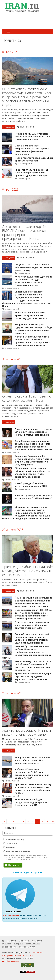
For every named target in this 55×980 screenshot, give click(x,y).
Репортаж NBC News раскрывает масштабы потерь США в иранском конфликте (33, 760)
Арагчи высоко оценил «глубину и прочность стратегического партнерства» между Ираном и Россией (33, 789)
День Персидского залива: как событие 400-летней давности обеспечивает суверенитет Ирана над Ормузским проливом (33, 445)
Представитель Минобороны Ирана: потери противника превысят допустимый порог (31, 173)
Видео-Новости (9, 947)
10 (47, 821)
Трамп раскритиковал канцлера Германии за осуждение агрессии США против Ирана (33, 676)
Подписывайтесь (11, 915)
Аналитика (37, 941)
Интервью (19, 944)
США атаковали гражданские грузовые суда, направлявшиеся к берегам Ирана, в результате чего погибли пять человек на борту (27, 97)
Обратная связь (11, 961)
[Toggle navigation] (8, 32)
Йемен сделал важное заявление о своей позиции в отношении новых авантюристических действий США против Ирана (34, 602)
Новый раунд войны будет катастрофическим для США (31, 485)
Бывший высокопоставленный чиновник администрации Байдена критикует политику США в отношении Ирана (32, 638)
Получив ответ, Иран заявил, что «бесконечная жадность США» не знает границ (34, 267)
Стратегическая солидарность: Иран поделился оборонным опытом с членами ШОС (32, 625)
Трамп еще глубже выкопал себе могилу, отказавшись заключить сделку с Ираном (27, 571)
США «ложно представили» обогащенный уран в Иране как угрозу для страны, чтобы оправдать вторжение (32, 472)
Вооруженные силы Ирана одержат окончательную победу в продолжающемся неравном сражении (33, 329)
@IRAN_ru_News (13, 911)
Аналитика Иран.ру (14, 839)
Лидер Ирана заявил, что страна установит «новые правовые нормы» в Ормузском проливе (33, 432)
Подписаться (13, 865)
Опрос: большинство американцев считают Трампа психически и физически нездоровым (32, 150)
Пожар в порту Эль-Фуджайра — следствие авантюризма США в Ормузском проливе (33, 137)
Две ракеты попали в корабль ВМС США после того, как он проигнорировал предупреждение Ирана (25, 233)
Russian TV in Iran (27, 947)
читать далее (9, 127)
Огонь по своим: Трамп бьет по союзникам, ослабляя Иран (27, 398)
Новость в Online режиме (17, 851)
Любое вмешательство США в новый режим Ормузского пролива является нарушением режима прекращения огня (33, 341)
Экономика (10, 843)
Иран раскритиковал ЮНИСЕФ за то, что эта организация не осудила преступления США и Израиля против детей (33, 614)
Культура (7, 944)
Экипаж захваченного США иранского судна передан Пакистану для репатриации (31, 315)
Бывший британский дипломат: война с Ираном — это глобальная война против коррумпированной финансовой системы (27, 652)
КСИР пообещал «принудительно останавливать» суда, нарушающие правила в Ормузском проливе (34, 281)
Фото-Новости (33, 944)
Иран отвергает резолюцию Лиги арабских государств (34, 159)
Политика (9, 847)
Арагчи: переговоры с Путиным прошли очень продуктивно (27, 732)
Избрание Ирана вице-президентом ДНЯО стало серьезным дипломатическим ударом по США (32, 773)
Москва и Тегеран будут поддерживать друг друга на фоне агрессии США (31, 802)
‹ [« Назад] (4, 821)
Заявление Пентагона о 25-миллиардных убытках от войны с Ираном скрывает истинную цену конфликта (33, 460)
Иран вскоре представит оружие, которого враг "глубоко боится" (34, 497)
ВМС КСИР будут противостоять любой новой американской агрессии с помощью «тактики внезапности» (33, 666)
